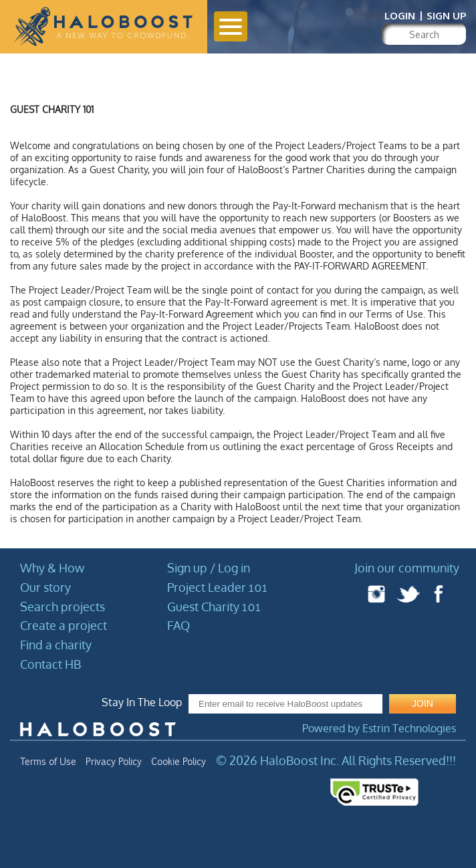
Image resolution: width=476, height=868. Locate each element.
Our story (45, 587)
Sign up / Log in (209, 568)
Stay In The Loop (142, 702)
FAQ (178, 625)
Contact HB (50, 664)
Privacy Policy (114, 762)
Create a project (64, 625)
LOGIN (400, 16)
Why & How (52, 568)
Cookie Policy (178, 762)
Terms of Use (48, 762)
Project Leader (217, 587)
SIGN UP (446, 16)
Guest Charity (214, 607)
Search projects (63, 607)
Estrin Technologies (409, 728)
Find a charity (56, 645)
